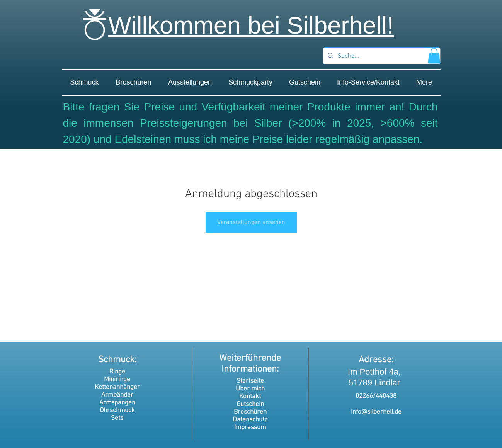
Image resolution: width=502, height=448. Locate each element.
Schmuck (116, 360)
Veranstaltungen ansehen (251, 222)
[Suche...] (381, 56)
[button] (434, 56)
